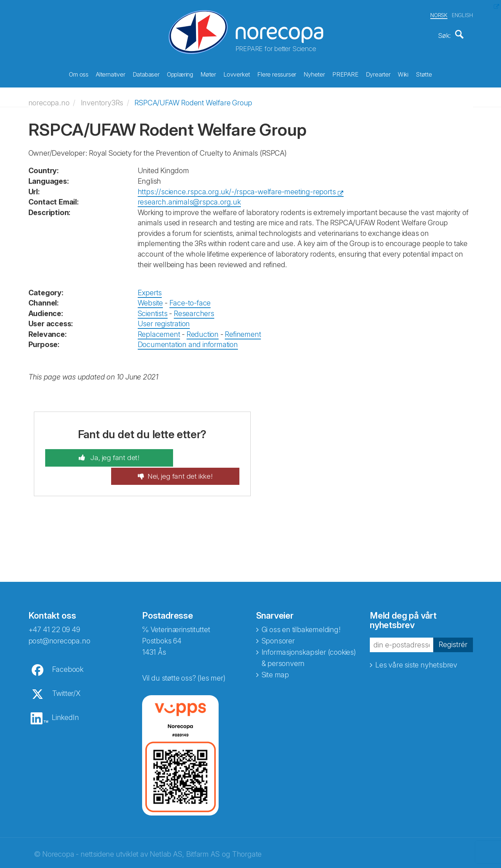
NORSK (439, 14)
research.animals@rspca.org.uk (189, 198)
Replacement (159, 331)
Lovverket (237, 73)
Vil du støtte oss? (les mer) (184, 657)
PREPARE (345, 73)
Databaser (146, 73)
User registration (164, 320)
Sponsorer (278, 619)
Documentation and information (188, 341)
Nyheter (314, 73)
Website (150, 299)
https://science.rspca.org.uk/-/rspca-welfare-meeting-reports (237, 188)
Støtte (424, 73)
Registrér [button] (453, 623)
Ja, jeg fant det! (97, 454)
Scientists (153, 310)
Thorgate (247, 833)
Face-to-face (190, 299)
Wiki (403, 73)
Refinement (243, 331)
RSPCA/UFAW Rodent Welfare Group (193, 99)
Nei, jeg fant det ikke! (198, 454)
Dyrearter (378, 73)
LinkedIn (65, 696)
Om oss (79, 73)
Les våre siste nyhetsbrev (416, 643)
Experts (150, 289)
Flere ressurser (277, 73)
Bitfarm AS (203, 833)
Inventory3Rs (102, 99)
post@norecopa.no (59, 619)
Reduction (203, 331)
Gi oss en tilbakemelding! (301, 608)
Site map (275, 653)
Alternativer (111, 73)
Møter (208, 73)
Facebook (68, 648)
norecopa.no (49, 99)
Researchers (194, 310)
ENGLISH (462, 14)
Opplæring (180, 73)
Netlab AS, (167, 833)
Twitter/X (66, 672)
